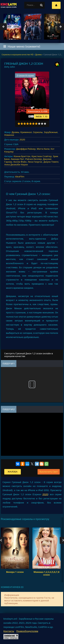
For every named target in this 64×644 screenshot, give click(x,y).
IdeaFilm (20, 177)
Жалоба (13, 472)
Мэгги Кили (43, 149)
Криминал (26, 132)
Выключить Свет (49, 472)
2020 (22, 140)
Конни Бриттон (22, 156)
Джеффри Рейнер (26, 149)
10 (45, 124)
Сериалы (38, 132)
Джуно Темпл (51, 162)
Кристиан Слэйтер (42, 156)
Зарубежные (51, 132)
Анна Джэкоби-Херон (16, 164)
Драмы (15, 132)
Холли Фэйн (20, 162)
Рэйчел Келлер (34, 159)
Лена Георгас (35, 162)
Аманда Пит (17, 159)
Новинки (9, 135)
